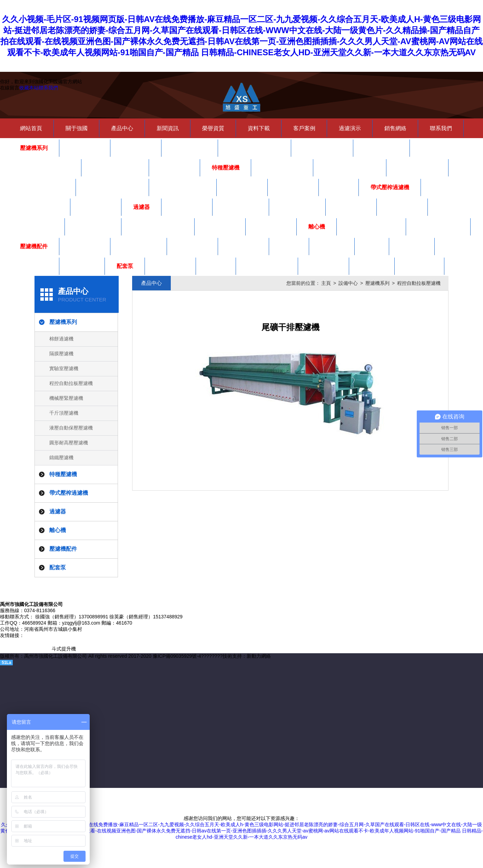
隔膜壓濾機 (136, 148)
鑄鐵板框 (82, 266)
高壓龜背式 (402, 207)
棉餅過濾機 (85, 148)
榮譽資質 (213, 128)
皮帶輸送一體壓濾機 (112, 187)
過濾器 (141, 207)
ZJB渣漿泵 (420, 266)
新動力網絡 (259, 656)
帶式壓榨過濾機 (390, 187)
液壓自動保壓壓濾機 (45, 168)
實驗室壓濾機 (190, 148)
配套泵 (125, 266)
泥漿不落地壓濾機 (42, 187)
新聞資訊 (168, 128)
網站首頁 (31, 128)
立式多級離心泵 (267, 266)
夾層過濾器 (220, 227)
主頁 (326, 283)
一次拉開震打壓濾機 (350, 168)
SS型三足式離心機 (371, 227)
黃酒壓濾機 (242, 187)
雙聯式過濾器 (93, 227)
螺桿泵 (216, 266)
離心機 (317, 227)
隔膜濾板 (412, 246)
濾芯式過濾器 (37, 227)
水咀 (372, 246)
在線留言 (10, 88)
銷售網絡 (395, 128)
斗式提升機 (64, 649)
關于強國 (77, 128)
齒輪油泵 (372, 266)
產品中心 (122, 128)
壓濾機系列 (34, 148)
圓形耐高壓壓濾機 (115, 168)
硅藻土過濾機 (297, 207)
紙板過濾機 (187, 207)
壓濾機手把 (85, 246)
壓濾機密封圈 (139, 246)
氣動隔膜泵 (170, 266)
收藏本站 (29, 88)
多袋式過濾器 (241, 207)
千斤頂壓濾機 (382, 148)
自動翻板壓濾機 (282, 168)
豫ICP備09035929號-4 (177, 656)
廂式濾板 (332, 246)
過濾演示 (350, 128)
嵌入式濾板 (34, 266)
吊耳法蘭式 (271, 227)
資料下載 (259, 128)
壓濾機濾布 (244, 246)
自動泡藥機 (96, 207)
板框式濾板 (193, 246)
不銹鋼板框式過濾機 (158, 227)
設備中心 (348, 283)
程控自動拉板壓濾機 (255, 148)
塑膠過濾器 (351, 207)
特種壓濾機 (226, 168)
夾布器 (289, 246)
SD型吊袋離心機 (438, 227)
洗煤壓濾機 (293, 187)
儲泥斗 (339, 187)
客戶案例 (304, 128)
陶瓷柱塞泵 (324, 266)
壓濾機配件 (34, 246)
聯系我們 (48, 88)
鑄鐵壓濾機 (175, 168)
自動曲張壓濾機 (417, 168)
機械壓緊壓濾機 (322, 148)
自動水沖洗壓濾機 (183, 187)
